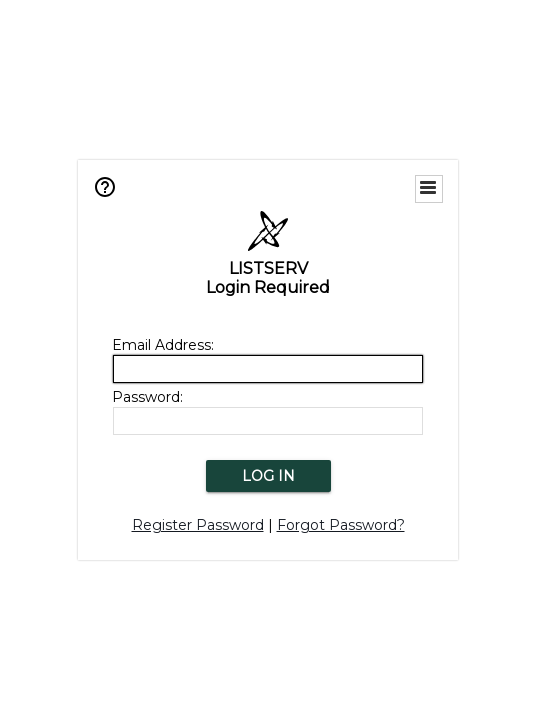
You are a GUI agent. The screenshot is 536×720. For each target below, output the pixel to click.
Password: (147, 397)
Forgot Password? (341, 525)
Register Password (198, 525)
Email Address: (163, 345)
